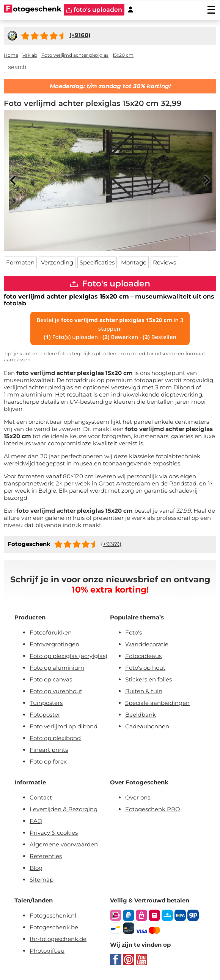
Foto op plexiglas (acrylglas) (68, 656)
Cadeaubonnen (147, 726)
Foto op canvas (51, 679)
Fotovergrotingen (54, 644)
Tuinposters (46, 703)
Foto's (134, 632)
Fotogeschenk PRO (153, 809)
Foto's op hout (145, 668)
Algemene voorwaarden (64, 844)
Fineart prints (49, 750)
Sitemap (42, 880)
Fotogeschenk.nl (53, 915)
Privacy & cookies (54, 833)
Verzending (57, 262)
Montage (134, 262)
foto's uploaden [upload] (94, 10)
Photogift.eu (47, 951)
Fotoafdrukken (51, 632)
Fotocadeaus (143, 656)
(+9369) (111, 544)
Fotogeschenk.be (54, 927)
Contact (41, 797)
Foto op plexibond (55, 738)
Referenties (46, 856)
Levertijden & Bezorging (64, 809)
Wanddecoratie (147, 644)
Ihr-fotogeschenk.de (58, 939)
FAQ (36, 821)
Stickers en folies (148, 679)
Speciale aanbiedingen (157, 703)
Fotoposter (45, 715)
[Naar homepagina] (33, 9)
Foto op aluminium (57, 668)
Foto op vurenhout (56, 691)
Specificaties (97, 262)
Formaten (20, 262)
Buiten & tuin (144, 691)
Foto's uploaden (110, 284)
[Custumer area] (130, 10)
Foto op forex (48, 761)
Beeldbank (141, 715)
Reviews (164, 262)
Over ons (138, 797)
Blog (36, 868)
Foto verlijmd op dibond (64, 726)
